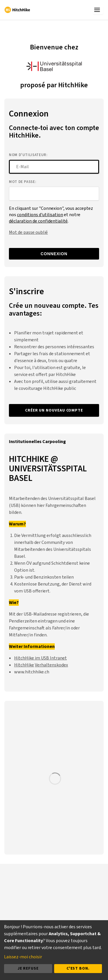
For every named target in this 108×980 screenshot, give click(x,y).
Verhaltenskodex (51, 665)
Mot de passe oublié (28, 232)
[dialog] (54, 950)
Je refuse (28, 968)
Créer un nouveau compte (54, 410)
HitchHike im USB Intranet (40, 658)
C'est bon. (78, 968)
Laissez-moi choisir (23, 957)
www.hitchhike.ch (32, 672)
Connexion (54, 254)
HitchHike (24, 665)
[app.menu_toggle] (98, 10)
